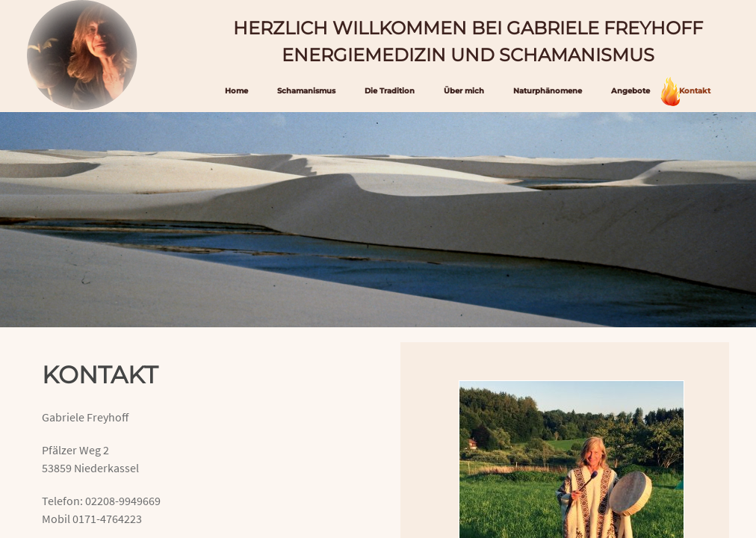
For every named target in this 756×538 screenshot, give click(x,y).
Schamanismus (306, 91)
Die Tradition (390, 91)
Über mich (464, 91)
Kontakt (695, 91)
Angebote (630, 91)
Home (236, 91)
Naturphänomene (548, 91)
